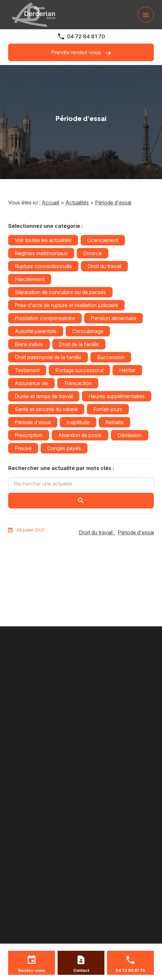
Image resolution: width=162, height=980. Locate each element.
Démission (130, 435)
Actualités (77, 203)
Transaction (78, 383)
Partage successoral (79, 370)
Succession (111, 357)
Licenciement (103, 240)
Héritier (127, 370)
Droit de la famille (79, 344)
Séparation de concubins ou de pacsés (60, 292)
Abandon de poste (80, 435)
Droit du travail (104, 266)
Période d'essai (113, 203)
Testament (27, 370)
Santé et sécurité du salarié (46, 409)
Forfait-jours (108, 409)
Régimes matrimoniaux (41, 253)
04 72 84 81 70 (86, 36)
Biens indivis (29, 344)
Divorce (93, 253)
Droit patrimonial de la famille (48, 357)
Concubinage (88, 331)
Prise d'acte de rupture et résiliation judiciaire (66, 305)
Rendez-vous (31, 970)
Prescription (29, 435)
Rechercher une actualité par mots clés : (61, 468)
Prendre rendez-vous (81, 52)
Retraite (115, 422)
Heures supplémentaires (117, 396)
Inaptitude (78, 422)
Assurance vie (31, 383)
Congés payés (64, 448)
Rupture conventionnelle (43, 266)
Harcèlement (30, 279)
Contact (81, 970)
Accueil (50, 203)
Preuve (23, 448)
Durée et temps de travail (44, 396)
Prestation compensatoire (45, 318)
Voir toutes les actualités (43, 240)
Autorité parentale (36, 331)
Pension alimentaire (114, 318)
